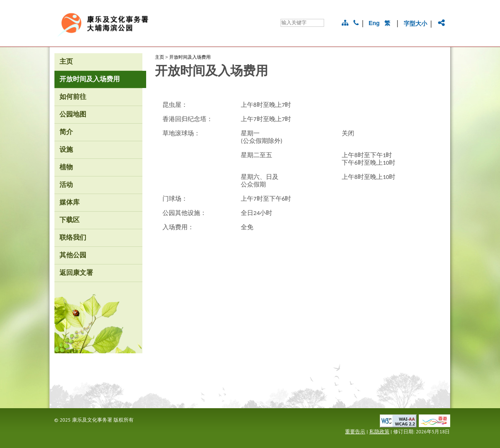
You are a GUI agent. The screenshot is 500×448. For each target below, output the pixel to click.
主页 (160, 57)
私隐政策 (379, 431)
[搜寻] (302, 23)
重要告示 (355, 431)
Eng (374, 23)
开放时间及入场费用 (190, 57)
